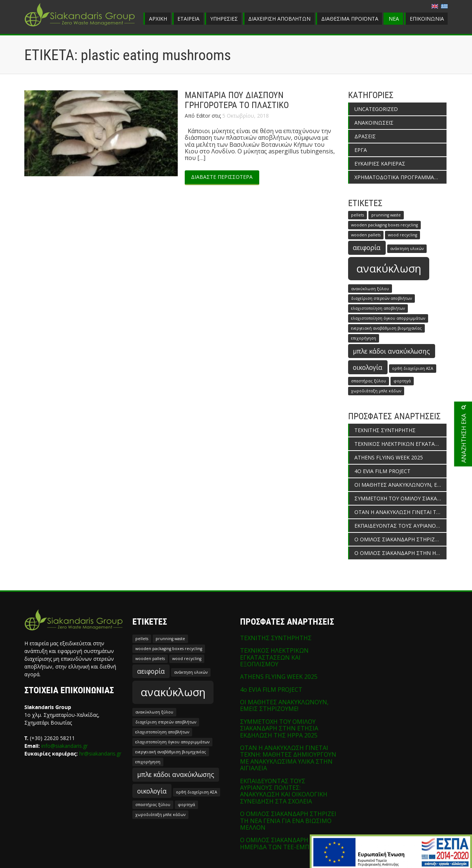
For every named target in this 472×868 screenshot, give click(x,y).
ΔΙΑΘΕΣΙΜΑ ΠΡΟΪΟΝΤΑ (350, 19)
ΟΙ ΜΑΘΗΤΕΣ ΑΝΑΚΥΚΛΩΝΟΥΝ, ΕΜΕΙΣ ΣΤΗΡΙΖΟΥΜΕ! (400, 485)
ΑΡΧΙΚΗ (158, 19)
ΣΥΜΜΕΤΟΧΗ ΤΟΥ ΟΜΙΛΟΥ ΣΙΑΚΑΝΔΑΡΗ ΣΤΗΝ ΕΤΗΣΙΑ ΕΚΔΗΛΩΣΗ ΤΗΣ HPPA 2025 (400, 498)
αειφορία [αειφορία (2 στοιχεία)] (367, 247)
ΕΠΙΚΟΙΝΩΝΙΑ (427, 19)
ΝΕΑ (394, 19)
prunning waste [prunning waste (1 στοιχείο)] (386, 215)
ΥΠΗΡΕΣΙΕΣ (224, 19)
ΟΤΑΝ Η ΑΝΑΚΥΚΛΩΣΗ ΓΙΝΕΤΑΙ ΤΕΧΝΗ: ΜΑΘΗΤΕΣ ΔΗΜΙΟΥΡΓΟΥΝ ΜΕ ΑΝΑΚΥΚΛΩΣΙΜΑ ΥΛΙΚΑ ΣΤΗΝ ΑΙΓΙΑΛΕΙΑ (400, 512)
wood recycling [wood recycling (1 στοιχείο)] (402, 235)
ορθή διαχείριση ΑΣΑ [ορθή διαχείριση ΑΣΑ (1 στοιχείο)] (413, 368)
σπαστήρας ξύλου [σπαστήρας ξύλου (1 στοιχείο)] (369, 381)
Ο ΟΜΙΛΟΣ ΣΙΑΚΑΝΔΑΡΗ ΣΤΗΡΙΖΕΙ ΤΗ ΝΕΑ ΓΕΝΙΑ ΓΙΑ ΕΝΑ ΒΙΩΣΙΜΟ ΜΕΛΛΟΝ (400, 539)
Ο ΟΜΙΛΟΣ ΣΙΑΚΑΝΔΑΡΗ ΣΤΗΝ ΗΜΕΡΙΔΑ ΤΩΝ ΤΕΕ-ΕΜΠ (400, 553)
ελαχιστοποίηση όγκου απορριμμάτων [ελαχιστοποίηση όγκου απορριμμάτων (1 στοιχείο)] (388, 318)
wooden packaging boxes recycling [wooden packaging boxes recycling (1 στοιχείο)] (384, 225)
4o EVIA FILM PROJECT (382, 471)
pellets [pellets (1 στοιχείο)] (358, 215)
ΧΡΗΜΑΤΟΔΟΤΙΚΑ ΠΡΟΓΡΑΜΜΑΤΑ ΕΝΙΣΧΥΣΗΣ (400, 177)
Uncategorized (376, 109)
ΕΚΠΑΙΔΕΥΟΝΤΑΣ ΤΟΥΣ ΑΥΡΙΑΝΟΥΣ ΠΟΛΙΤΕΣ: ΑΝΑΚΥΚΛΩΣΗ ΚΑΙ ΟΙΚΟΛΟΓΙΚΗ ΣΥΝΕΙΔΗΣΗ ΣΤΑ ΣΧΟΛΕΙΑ (400, 526)
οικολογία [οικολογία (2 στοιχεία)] (368, 367)
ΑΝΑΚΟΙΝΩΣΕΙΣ (374, 123)
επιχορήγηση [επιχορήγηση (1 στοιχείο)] (364, 338)
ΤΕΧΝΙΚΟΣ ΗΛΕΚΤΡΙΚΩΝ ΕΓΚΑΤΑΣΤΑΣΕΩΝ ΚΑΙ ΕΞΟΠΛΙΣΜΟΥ (400, 444)
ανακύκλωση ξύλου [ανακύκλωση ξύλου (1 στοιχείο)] (370, 289)
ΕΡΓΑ (361, 150)
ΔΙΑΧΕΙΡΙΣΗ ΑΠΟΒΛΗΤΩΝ (279, 19)
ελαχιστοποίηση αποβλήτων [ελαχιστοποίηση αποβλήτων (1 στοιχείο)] (378, 308)
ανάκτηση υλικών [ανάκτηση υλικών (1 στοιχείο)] (407, 249)
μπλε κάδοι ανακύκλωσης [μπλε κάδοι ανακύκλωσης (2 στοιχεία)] (391, 351)
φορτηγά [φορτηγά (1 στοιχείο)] (402, 381)
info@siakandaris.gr (65, 746)
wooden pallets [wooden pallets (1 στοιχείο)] (366, 235)
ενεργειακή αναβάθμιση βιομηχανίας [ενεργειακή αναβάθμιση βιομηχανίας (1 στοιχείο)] (386, 328)
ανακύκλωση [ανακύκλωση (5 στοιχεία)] (389, 268)
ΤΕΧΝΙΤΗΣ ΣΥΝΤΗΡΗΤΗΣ (385, 430)
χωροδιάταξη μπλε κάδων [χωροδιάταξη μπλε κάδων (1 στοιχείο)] (376, 391)
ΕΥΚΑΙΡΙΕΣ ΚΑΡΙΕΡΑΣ (380, 164)
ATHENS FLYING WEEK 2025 (389, 457)
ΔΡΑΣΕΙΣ (365, 136)
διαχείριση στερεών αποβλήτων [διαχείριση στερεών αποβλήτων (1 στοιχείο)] (381, 298)
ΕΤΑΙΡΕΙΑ (188, 19)
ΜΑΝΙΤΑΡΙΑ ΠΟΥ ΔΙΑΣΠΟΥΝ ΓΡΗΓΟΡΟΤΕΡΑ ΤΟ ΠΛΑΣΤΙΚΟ (237, 100)
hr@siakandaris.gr (100, 754)
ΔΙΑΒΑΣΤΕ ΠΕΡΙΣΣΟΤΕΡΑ (222, 177)
